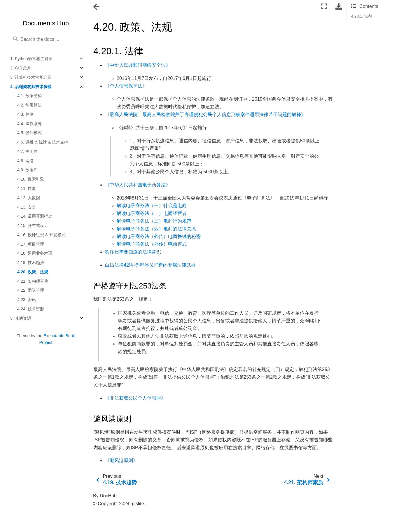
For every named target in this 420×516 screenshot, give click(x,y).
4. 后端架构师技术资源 (31, 87)
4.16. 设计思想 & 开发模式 (41, 235)
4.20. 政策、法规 (33, 272)
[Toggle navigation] (97, 7)
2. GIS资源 (20, 68)
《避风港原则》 (121, 460)
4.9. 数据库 (27, 170)
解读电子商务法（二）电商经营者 (152, 213)
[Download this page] (339, 7)
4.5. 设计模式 (29, 133)
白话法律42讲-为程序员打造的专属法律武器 (150, 265)
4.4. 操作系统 (29, 124)
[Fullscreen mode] (324, 7)
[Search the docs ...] (46, 39)
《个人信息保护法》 (126, 86)
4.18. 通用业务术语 (35, 253)
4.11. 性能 (27, 188)
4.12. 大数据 (29, 198)
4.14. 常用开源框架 (35, 216)
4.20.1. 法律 (362, 16)
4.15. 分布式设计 (33, 225)
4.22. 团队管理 (31, 290)
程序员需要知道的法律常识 (133, 252)
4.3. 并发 (25, 114)
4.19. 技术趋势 (31, 263)
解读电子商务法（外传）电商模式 (152, 244)
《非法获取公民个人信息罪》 (135, 398)
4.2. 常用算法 (29, 105)
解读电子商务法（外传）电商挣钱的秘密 (159, 236)
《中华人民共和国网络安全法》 (138, 65)
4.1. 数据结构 (29, 96)
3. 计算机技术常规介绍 (31, 77)
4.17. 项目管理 (31, 244)
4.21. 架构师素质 (33, 281)
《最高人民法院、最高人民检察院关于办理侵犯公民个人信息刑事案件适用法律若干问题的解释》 (205, 114)
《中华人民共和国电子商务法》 (138, 185)
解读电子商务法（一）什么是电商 (152, 205)
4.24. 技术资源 (31, 309)
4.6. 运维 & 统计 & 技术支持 (43, 142)
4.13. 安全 (27, 207)
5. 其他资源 (21, 318)
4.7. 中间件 (27, 151)
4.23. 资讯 (27, 300)
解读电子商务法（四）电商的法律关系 (156, 229)
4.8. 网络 (25, 161)
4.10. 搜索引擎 (31, 179)
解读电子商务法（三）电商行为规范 (154, 221)
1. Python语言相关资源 (31, 59)
